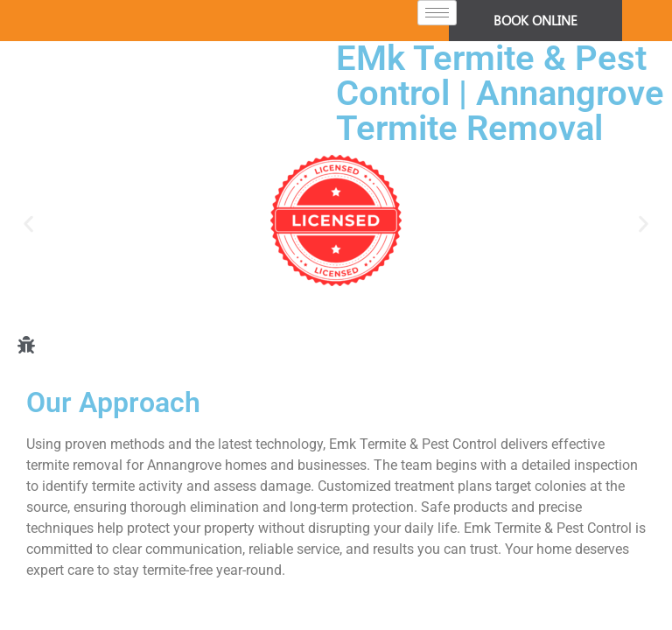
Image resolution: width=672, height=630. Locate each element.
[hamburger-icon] (437, 13)
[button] (28, 224)
